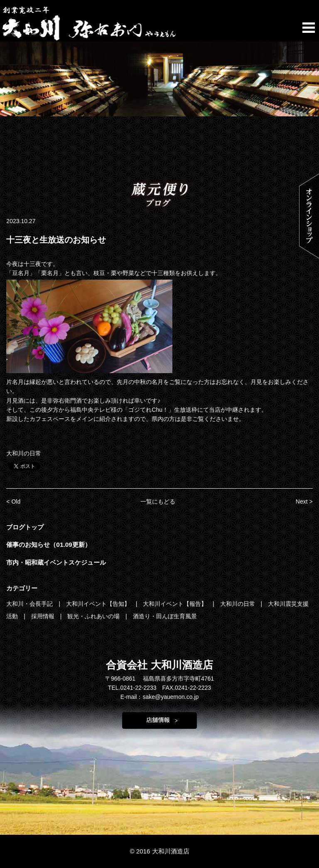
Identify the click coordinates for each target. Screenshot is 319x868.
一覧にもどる (158, 502)
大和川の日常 (24, 453)
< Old (13, 502)
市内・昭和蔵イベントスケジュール (56, 562)
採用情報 (44, 616)
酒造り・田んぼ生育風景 (165, 616)
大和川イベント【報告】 (176, 604)
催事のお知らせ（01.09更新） (49, 545)
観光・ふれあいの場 (94, 616)
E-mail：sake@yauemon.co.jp (160, 697)
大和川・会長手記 (30, 604)
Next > (304, 502)
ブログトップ (25, 527)
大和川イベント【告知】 (99, 604)
